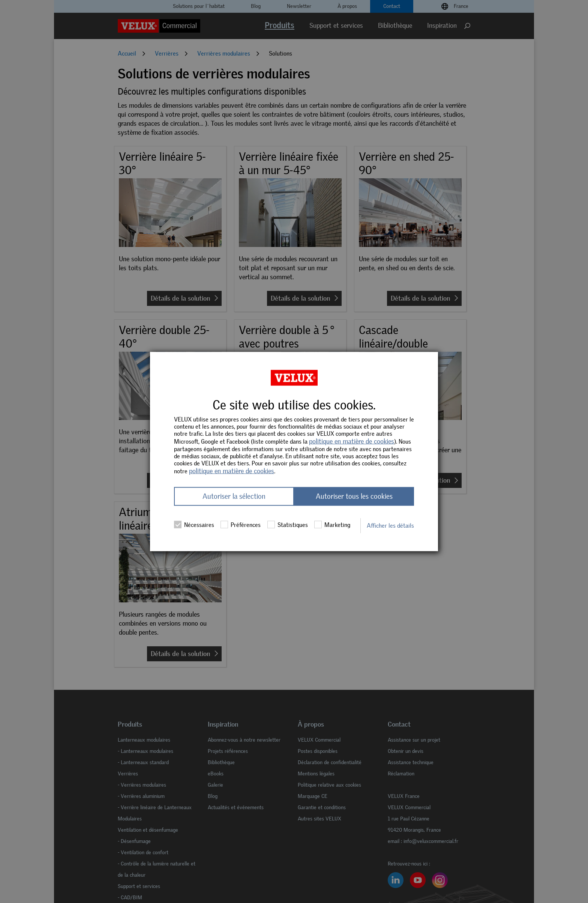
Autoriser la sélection (234, 496)
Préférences (241, 525)
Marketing (332, 525)
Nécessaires (194, 525)
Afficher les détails (390, 526)
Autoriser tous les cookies (354, 496)
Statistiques (288, 525)
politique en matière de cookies (352, 441)
